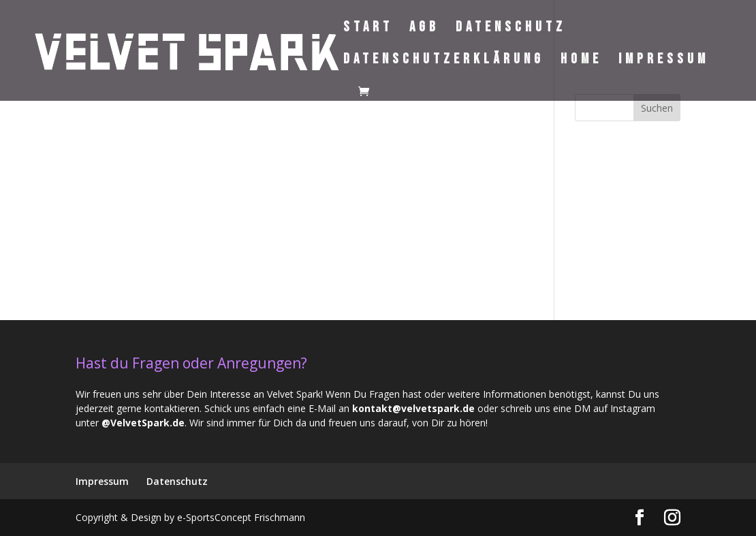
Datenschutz (511, 29)
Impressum (664, 61)
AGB (424, 29)
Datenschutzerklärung (444, 61)
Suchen (657, 108)
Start (368, 29)
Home (581, 61)
